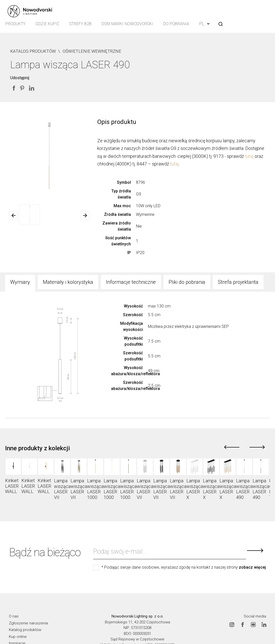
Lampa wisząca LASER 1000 (95, 489)
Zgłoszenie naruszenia (28, 623)
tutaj (249, 156)
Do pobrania (177, 24)
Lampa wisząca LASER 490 (244, 489)
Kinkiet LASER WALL (12, 486)
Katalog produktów (25, 630)
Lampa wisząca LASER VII (62, 489)
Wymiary (20, 282)
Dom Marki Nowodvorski (128, 24)
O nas (14, 616)
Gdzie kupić (48, 24)
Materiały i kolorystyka (68, 282)
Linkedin (264, 624)
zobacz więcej (252, 567)
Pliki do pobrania (187, 282)
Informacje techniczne (131, 282)
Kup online (18, 636)
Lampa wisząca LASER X (195, 489)
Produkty (15, 24)
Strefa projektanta (238, 282)
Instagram (232, 624)
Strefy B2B (81, 24)
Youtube (253, 624)
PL (206, 24)
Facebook (242, 624)
